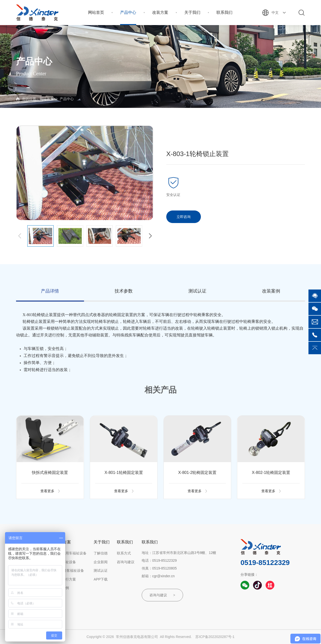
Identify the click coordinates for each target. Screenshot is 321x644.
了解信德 (101, 553)
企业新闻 (101, 562)
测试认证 (101, 570)
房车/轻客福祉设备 (69, 570)
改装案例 (62, 588)
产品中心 (67, 99)
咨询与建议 (126, 562)
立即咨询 (184, 217)
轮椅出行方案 (65, 579)
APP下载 (101, 579)
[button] (150, 236)
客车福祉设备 (65, 562)
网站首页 (47, 99)
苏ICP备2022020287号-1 (215, 637)
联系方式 (124, 553)
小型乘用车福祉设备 (71, 553)
